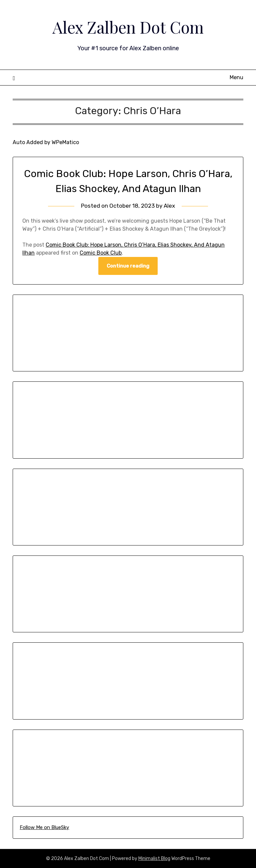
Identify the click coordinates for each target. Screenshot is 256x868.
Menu (236, 77)
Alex (169, 206)
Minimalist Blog (154, 859)
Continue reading (128, 266)
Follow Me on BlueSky (44, 827)
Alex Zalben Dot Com (128, 27)
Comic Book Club (101, 253)
